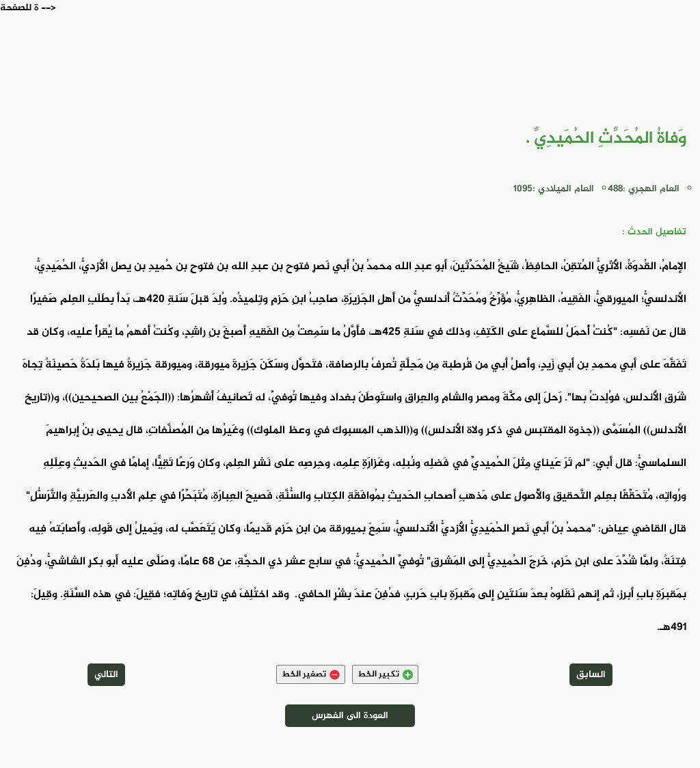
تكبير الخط (385, 674)
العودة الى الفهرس (350, 716)
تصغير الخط (311, 674)
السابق (591, 675)
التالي (106, 675)
